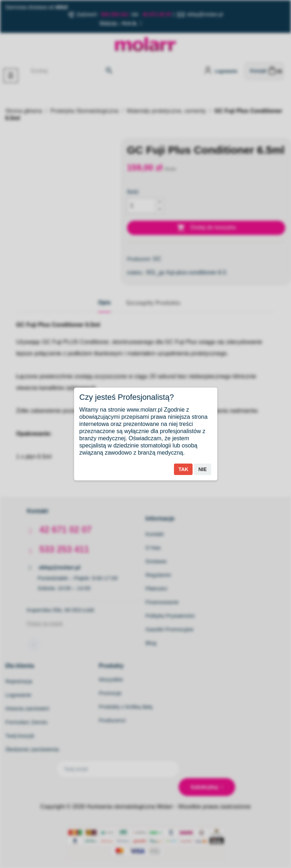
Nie (202, 469)
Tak (183, 469)
